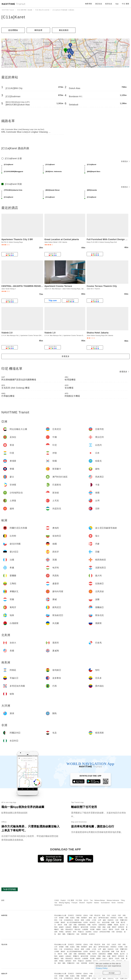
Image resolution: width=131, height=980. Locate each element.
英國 (75, 925)
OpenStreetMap (109, 67)
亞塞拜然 (79, 915)
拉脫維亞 (68, 927)
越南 (104, 920)
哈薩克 (72, 918)
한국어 (86, 900)
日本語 (57, 900)
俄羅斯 (98, 929)
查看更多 (125, 161)
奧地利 (63, 922)
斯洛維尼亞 (69, 929)
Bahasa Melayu (100, 900)
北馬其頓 (93, 927)
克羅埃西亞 (102, 925)
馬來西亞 (113, 918)
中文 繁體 (71, 900)
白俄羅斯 (85, 929)
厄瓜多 (96, 932)
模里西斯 (84, 934)
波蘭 (109, 927)
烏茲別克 (111, 920)
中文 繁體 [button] (126, 4)
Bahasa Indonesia (113, 900)
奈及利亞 (92, 934)
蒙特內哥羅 (85, 927)
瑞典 (62, 929)
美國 (123, 929)
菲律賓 (120, 918)
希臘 (89, 925)
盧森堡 (61, 927)
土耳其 (94, 920)
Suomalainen (105, 903)
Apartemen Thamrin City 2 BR (17, 239)
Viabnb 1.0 (50, 333)
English (63, 900)
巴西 (113, 932)
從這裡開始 (13, 30)
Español (89, 903)
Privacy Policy (102, 968)
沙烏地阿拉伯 (68, 920)
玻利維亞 (68, 932)
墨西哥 (111, 929)
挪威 (104, 927)
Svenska (120, 903)
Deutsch (82, 903)
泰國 (82, 920)
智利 (75, 932)
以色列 (114, 915)
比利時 (86, 922)
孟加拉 (86, 915)
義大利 (122, 925)
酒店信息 (99, 4)
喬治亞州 (97, 915)
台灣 (100, 920)
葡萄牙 (114, 927)
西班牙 (60, 925)
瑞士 (99, 922)
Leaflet (99, 67)
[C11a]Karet (13, 17)
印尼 (108, 915)
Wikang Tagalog (64, 903)
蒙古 (95, 918)
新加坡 (77, 920)
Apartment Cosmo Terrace (58, 286)
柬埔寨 (61, 918)
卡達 (61, 920)
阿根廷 (61, 932)
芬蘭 (65, 925)
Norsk (114, 903)
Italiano (97, 903)
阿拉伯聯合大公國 (60, 915)
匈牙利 (95, 925)
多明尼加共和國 (105, 932)
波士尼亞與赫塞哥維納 (74, 922)
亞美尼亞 (71, 915)
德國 (113, 922)
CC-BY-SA (126, 67)
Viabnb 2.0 (7, 333)
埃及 (78, 934)
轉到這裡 (38, 30)
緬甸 (90, 918)
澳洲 (59, 934)
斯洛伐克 (78, 929)
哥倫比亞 (81, 932)
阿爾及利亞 (71, 934)
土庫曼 (88, 920)
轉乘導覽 (89, 4)
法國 (70, 925)
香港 (104, 915)
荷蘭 (99, 927)
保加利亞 (93, 922)
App (117, 4)
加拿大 (105, 929)
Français (75, 903)
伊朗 (124, 915)
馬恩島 (116, 925)
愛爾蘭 (110, 925)
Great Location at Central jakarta (62, 239)
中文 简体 (79, 900)
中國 (91, 915)
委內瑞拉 (119, 932)
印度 (119, 915)
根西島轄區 (82, 925)
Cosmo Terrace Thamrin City (102, 286)
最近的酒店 (64, 30)
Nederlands (58, 905)
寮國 (78, 918)
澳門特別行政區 (104, 918)
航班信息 (109, 4)
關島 (64, 934)
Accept (112, 973)
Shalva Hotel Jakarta (98, 333)
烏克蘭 (92, 929)
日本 (56, 918)
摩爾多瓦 (76, 927)
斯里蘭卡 (84, 918)
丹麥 (117, 922)
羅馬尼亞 (121, 927)
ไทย (91, 900)
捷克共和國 (106, 922)
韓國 (67, 918)
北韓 (117, 920)
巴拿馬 (117, 929)
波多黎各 (89, 932)
